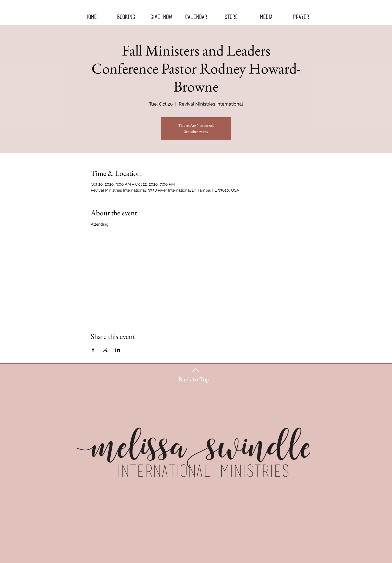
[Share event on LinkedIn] (118, 350)
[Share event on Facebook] (93, 350)
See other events (196, 131)
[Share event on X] (105, 350)
